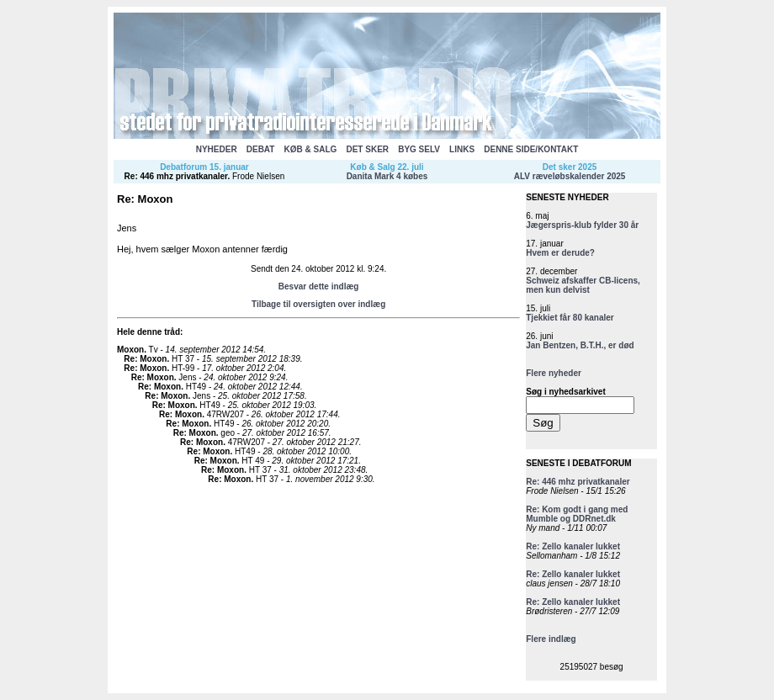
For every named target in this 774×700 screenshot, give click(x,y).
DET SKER (367, 149)
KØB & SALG (311, 149)
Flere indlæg (551, 639)
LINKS (462, 149)
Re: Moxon (145, 359)
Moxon (130, 350)
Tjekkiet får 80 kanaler (570, 318)
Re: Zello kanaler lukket (573, 546)
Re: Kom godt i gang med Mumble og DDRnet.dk (577, 514)
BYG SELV (419, 149)
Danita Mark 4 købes (387, 176)
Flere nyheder (554, 373)
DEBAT (261, 149)
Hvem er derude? (560, 253)
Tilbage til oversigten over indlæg (318, 304)
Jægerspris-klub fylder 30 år (582, 225)
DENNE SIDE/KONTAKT (531, 149)
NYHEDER (217, 149)
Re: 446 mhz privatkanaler (176, 176)
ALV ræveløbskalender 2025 (570, 176)
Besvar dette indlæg (319, 286)
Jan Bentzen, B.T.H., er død (580, 345)
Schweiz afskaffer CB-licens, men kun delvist (583, 285)
